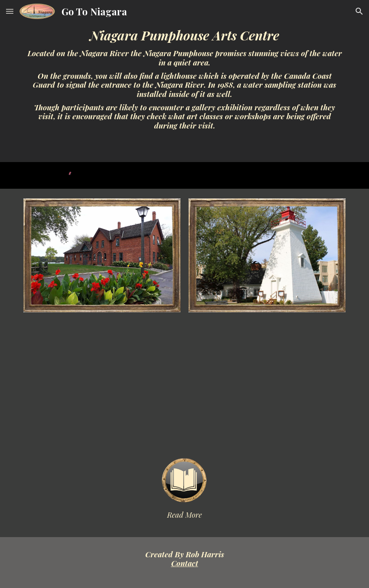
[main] (184, 81)
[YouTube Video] (184, 385)
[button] (10, 11)
